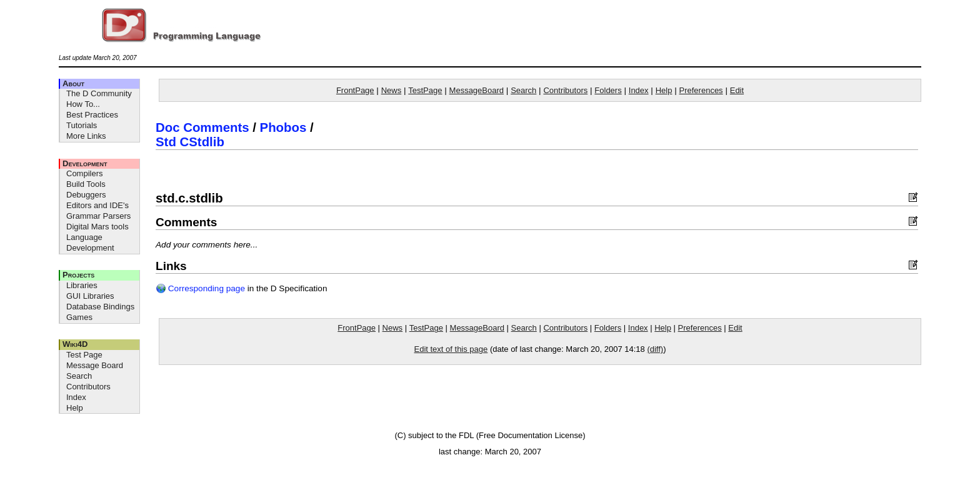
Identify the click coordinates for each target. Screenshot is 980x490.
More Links (86, 136)
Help (75, 408)
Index (76, 397)
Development (85, 163)
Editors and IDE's (97, 205)
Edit (737, 90)
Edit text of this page (451, 349)
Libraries (82, 285)
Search (79, 376)
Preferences (701, 90)
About (73, 83)
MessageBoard (477, 90)
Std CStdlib (190, 142)
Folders (608, 90)
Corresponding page (200, 288)
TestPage (425, 90)
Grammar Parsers (98, 216)
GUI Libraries (90, 296)
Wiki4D (75, 344)
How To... (83, 104)
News (392, 90)
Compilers (85, 173)
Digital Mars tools (97, 227)
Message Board (95, 365)
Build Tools (86, 184)
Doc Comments (202, 127)
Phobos (283, 127)
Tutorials (82, 125)
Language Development (90, 242)
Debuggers (86, 195)
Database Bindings (100, 307)
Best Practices (92, 115)
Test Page (84, 355)
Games (79, 317)
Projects (78, 275)
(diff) (655, 349)
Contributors (88, 387)
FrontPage (355, 90)
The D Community (99, 93)
